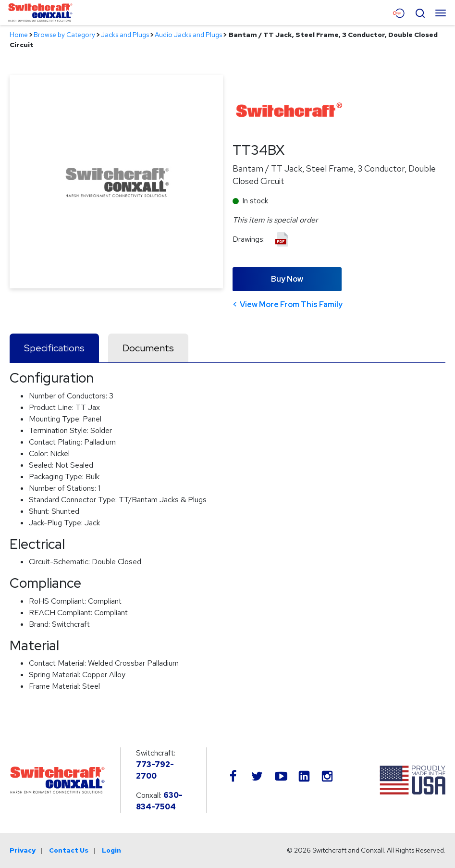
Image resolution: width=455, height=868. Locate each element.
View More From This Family (291, 304)
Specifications (54, 348)
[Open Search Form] (420, 12)
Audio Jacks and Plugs (188, 35)
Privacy (23, 850)
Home (19, 35)
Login (111, 850)
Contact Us (69, 850)
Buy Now (287, 279)
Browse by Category (64, 35)
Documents (148, 348)
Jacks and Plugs (125, 35)
